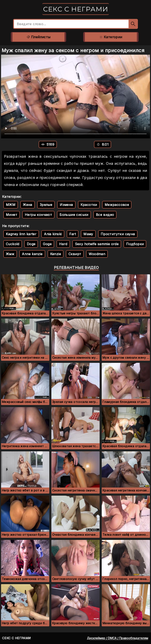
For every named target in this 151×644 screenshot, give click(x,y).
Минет (12, 215)
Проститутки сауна (118, 234)
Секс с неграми (76, 9)
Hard (63, 244)
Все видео (105, 215)
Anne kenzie (32, 254)
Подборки (135, 244)
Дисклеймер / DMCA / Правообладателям (118, 638)
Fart (73, 234)
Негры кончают (38, 215)
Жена (28, 205)
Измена (66, 205)
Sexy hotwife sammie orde (97, 244)
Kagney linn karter (21, 234)
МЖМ (11, 205)
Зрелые (46, 205)
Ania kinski (53, 234)
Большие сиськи (74, 215)
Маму (88, 234)
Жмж (10, 254)
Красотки (89, 205)
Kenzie (56, 254)
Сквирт (75, 254)
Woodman (97, 254)
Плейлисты (38, 37)
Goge (47, 244)
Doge (31, 244)
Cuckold (13, 244)
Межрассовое (117, 205)
